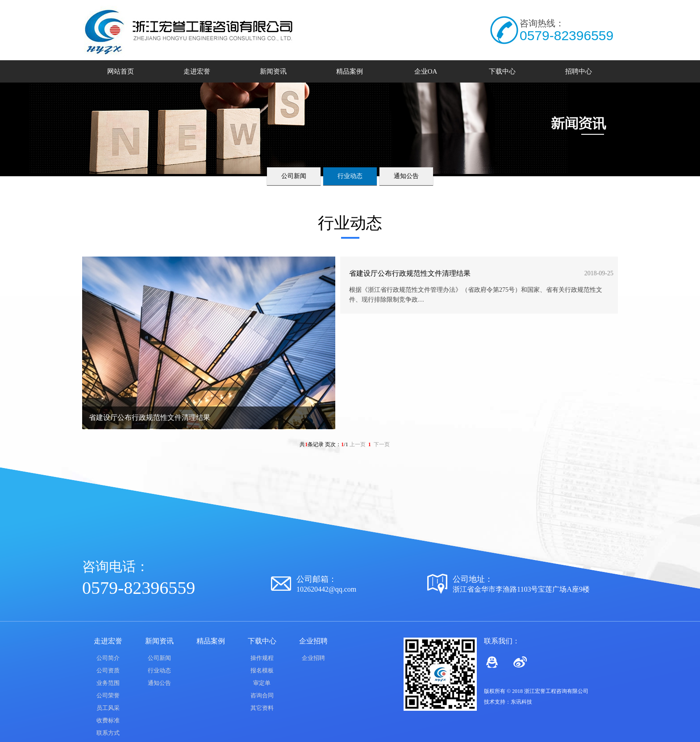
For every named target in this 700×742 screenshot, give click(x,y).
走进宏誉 (197, 71)
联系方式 (108, 733)
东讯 (516, 702)
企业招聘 (313, 658)
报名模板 (262, 670)
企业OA (426, 71)
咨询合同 (262, 695)
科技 (527, 702)
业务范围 (108, 683)
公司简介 (108, 658)
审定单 (262, 683)
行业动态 (350, 176)
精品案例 (350, 71)
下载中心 (502, 71)
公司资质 (108, 670)
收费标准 (108, 720)
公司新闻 (294, 176)
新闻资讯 (273, 71)
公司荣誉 (108, 695)
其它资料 (262, 708)
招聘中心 (579, 71)
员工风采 (108, 708)
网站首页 (121, 71)
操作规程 (262, 658)
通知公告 (406, 176)
